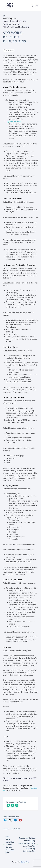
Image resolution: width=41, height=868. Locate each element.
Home (5, 21)
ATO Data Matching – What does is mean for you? (8, 845)
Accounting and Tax (11, 24)
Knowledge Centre (18, 21)
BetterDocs (25, 862)
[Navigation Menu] (37, 6)
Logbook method (13, 121)
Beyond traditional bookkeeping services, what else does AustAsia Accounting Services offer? (28, 845)
